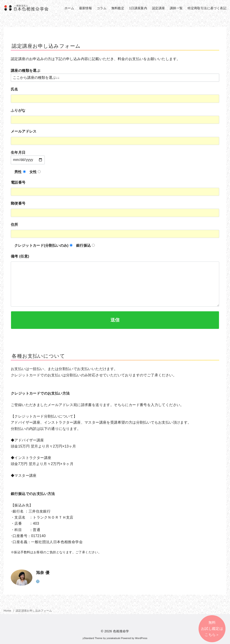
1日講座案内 (138, 8)
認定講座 (159, 8)
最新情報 (86, 8)
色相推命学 (121, 631)
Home (8, 611)
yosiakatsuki (114, 638)
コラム (102, 8)
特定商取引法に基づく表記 (207, 8)
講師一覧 (176, 8)
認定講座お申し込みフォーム (34, 611)
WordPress (141, 638)
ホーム (69, 8)
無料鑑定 (118, 8)
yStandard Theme (93, 638)
